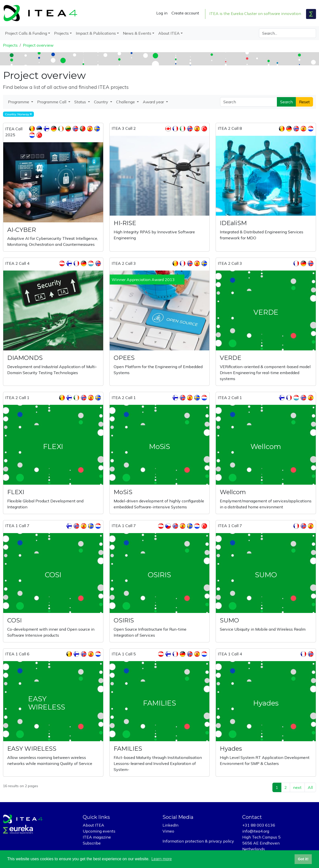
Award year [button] (154, 102)
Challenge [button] (126, 102)
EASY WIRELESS (32, 749)
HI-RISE (125, 223)
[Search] (287, 33)
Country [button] (102, 102)
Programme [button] (19, 102)
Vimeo (168, 831)
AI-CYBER (22, 230)
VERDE (231, 358)
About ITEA (93, 825)
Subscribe (92, 843)
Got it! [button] (303, 859)
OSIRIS (124, 620)
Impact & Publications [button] (96, 33)
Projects (10, 45)
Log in (162, 13)
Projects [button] (61, 33)
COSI (14, 620)
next (297, 787)
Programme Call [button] (52, 102)
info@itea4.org (256, 831)
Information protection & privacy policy (198, 841)
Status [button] (81, 102)
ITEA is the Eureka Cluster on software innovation (255, 13)
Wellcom (233, 492)
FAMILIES (128, 749)
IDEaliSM (233, 223)
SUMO (229, 620)
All (310, 787)
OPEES (124, 358)
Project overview (38, 45)
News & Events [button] (137, 33)
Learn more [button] (161, 859)
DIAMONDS (25, 358)
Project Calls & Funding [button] (26, 33)
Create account (185, 13)
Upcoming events (99, 831)
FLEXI (16, 492)
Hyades (231, 749)
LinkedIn (170, 825)
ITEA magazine (97, 837)
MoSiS (123, 492)
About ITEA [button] (169, 33)
